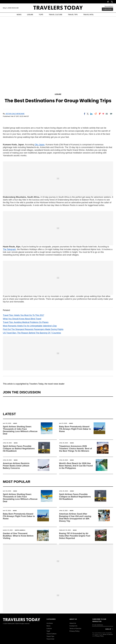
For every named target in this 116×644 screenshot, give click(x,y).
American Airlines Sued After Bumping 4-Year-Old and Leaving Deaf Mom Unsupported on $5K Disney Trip (75, 517)
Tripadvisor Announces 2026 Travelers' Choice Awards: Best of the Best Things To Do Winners (76, 449)
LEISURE (30, 15)
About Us (73, 623)
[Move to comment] (111, 114)
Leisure (58, 94)
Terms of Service (75, 628)
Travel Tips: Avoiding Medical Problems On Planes (26, 322)
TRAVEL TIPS (73, 15)
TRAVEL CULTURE (56, 15)
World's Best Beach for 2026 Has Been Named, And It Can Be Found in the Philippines (76, 466)
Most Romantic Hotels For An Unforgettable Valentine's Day (30, 326)
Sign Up (108, 629)
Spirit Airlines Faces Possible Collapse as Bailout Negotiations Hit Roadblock (19, 449)
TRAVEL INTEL (88, 15)
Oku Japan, (40, 145)
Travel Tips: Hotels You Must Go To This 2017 (24, 315)
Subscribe (107, 9)
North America (20, 530)
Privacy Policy (74, 631)
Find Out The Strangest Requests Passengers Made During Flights (33, 329)
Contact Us (73, 626)
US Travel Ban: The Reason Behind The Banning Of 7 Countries (32, 333)
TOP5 (41, 15)
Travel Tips (50, 636)
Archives (50, 623)
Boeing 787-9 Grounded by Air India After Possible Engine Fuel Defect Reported (75, 536)
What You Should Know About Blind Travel (22, 319)
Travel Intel (50, 639)
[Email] (107, 114)
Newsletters (109, 6)
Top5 (48, 631)
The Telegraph (9, 249)
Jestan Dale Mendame (15, 114)
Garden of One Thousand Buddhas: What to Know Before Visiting (18, 536)
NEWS (19, 15)
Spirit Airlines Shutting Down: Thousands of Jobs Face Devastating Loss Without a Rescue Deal (20, 430)
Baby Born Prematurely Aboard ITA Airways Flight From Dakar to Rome (75, 429)
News (15, 423)
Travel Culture (51, 634)
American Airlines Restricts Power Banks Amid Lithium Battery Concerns (16, 466)
